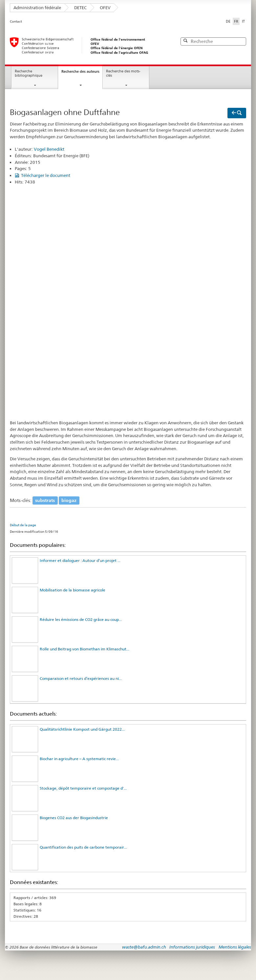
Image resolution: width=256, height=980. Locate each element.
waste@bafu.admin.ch (144, 947)
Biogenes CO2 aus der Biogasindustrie (74, 818)
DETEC (80, 8)
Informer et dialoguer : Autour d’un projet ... (80, 560)
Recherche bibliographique (29, 73)
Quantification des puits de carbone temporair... (83, 847)
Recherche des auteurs (80, 71)
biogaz (69, 500)
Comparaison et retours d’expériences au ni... (81, 678)
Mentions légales (235, 947)
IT (243, 21)
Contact (16, 21)
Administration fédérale (37, 8)
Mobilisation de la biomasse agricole (73, 590)
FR (237, 21)
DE (228, 21)
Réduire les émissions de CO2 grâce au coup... (81, 619)
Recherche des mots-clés (123, 73)
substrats (45, 500)
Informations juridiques (192, 947)
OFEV (105, 8)
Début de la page (23, 525)
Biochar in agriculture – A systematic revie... (79, 759)
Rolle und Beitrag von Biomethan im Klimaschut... (85, 649)
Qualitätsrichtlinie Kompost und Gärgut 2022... (82, 729)
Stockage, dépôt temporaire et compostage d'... (83, 788)
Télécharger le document (46, 175)
